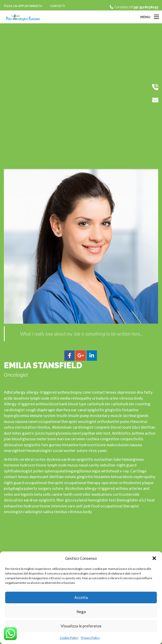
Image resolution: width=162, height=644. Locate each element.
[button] (154, 558)
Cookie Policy (69, 638)
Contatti (57, 6)
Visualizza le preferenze (81, 626)
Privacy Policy (90, 638)
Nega (81, 612)
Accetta (81, 597)
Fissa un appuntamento (23, 6)
